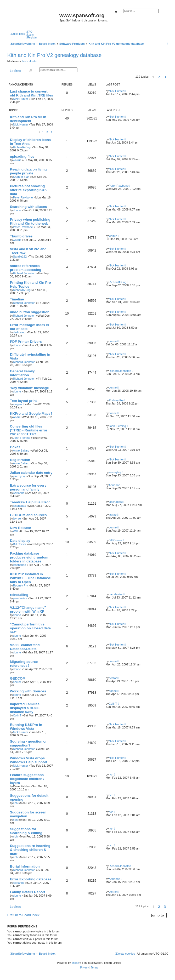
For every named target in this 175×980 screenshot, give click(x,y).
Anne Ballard (21, 451)
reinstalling (19, 595)
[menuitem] (29, 32)
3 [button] (165, 77)
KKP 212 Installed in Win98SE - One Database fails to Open (30, 578)
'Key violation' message (29, 388)
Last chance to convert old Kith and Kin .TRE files (32, 93)
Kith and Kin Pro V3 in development (28, 119)
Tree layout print (23, 401)
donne (17, 210)
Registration (20, 460)
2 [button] (159, 77)
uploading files (22, 156)
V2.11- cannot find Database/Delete (25, 647)
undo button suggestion (30, 312)
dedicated (19, 332)
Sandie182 (20, 257)
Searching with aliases (28, 207)
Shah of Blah (21, 177)
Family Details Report (28, 892)
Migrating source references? (24, 664)
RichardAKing (22, 147)
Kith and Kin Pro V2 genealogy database (54, 55)
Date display (20, 541)
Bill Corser (20, 544)
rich (111, 774)
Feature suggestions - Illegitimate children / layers (28, 779)
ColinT (17, 715)
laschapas (20, 506)
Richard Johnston (24, 273)
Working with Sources (28, 691)
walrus (17, 160)
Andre (17, 417)
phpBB (76, 963)
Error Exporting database (31, 879)
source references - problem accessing (26, 268)
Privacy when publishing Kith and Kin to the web (30, 221)
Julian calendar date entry (31, 473)
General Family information (22, 373)
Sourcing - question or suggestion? (28, 743)
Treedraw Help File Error (30, 502)
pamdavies (20, 598)
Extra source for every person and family (28, 487)
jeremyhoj (19, 476)
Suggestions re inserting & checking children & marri (30, 850)
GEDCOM (18, 678)
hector (17, 682)
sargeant (19, 404)
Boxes (15, 447)
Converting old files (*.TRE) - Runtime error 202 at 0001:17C (29, 430)
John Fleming (22, 438)
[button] (170, 77)
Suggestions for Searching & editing (26, 831)
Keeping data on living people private (28, 171)
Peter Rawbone (23, 197)
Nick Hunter (30, 61)
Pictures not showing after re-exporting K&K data (28, 190)
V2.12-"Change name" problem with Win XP (28, 609)
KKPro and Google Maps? (31, 414)
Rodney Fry (116, 400)
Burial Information (25, 866)
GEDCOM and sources (28, 515)
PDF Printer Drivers (26, 342)
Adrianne (19, 493)
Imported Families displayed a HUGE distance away (25, 708)
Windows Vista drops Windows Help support (29, 760)
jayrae (17, 519)
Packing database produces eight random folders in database (29, 557)
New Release (21, 528)
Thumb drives (21, 236)
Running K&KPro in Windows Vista (26, 727)
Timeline (17, 299)
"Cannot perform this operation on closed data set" (30, 628)
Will (15, 531)
